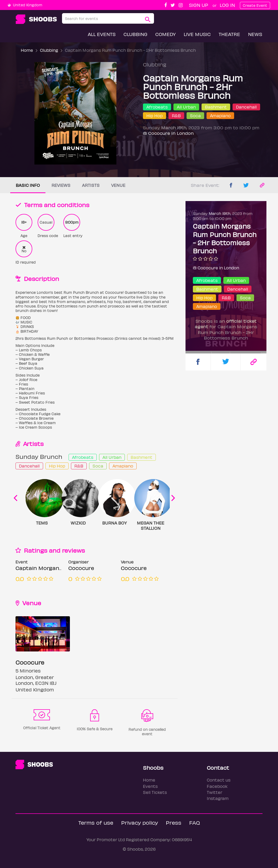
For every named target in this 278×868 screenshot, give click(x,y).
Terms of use (96, 822)
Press (174, 822)
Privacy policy (140, 822)
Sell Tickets (155, 792)
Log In (227, 5)
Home (27, 50)
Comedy (166, 34)
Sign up (199, 5)
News (255, 34)
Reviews (61, 185)
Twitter (215, 792)
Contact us (219, 780)
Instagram (218, 798)
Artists (91, 185)
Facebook (217, 786)
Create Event (255, 5)
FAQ (195, 822)
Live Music (197, 34)
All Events (102, 34)
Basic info (28, 185)
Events (150, 786)
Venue (118, 185)
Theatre (229, 34)
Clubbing (135, 34)
